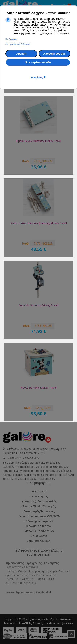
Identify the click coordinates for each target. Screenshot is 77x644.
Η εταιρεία (39, 491)
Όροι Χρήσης (39, 496)
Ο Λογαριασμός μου (39, 526)
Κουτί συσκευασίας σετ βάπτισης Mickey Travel (39, 223)
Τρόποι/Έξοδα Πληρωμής (39, 506)
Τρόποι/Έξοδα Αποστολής (39, 501)
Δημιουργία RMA (39, 541)
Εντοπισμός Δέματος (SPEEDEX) (39, 516)
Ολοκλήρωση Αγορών (39, 521)
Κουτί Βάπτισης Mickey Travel (39, 388)
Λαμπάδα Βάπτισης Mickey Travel (38, 305)
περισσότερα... (46, 479)
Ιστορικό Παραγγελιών (39, 531)
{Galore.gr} (37, 619)
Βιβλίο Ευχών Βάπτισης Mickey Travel (38, 141)
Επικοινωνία (39, 536)
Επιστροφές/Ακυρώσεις (39, 511)
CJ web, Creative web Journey (53, 623)
